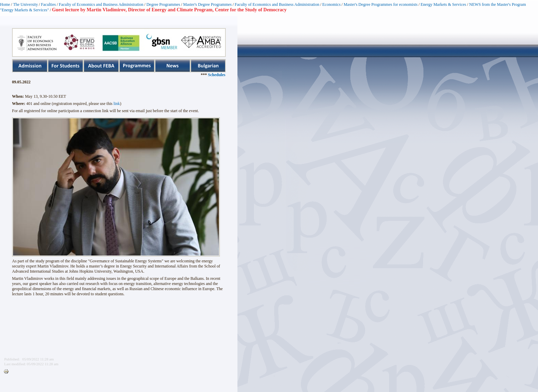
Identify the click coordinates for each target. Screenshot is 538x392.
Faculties (48, 4)
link (117, 104)
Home (5, 4)
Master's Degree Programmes (207, 4)
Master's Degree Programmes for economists (380, 4)
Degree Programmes (163, 4)
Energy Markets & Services (443, 4)
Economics (331, 4)
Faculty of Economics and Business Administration (101, 4)
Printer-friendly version (8, 372)
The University (25, 4)
